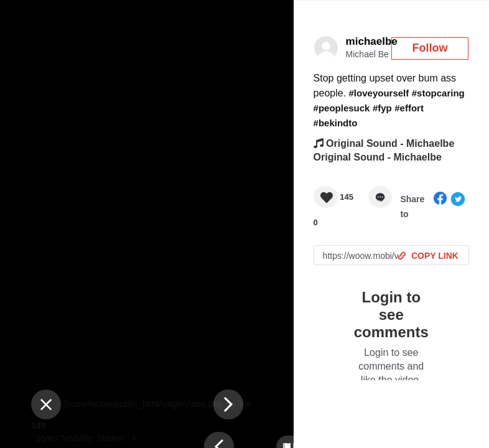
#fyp (382, 108)
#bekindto (336, 123)
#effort (409, 108)
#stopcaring (438, 93)
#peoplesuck (342, 108)
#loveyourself (379, 93)
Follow (430, 48)
